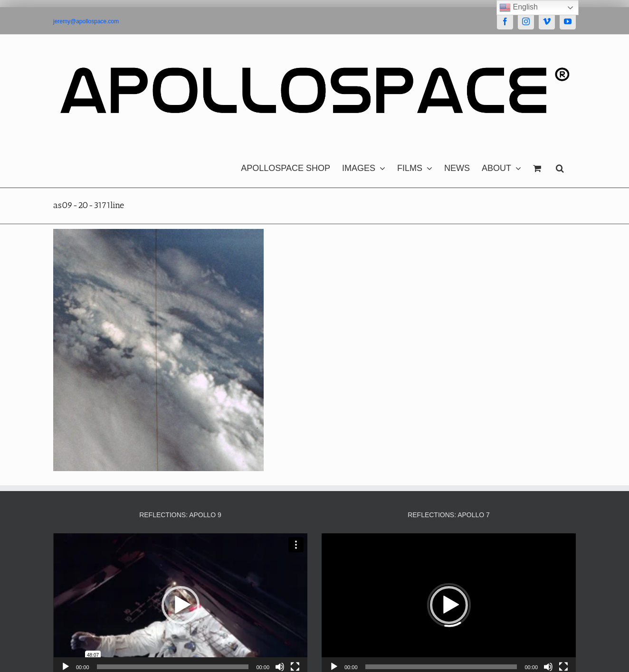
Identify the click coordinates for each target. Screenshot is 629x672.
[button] (560, 166)
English (519, 8)
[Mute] (280, 667)
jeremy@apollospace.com (86, 21)
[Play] (66, 667)
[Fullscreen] (295, 667)
